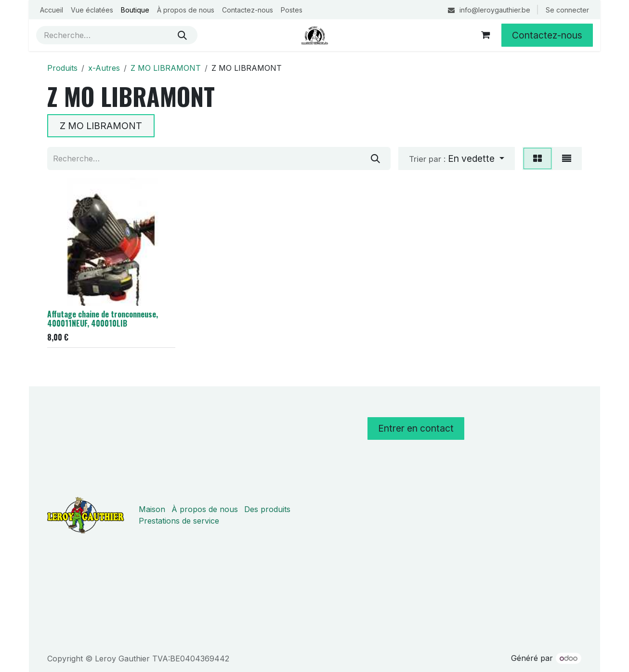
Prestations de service (179, 521)
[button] (457, 158)
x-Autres (104, 68)
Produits (62, 68)
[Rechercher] (182, 35)
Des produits (267, 509)
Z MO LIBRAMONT (166, 68)
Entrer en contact (416, 428)
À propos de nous (205, 509)
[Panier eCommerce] (485, 35)
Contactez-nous (547, 35)
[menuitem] (52, 10)
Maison (152, 509)
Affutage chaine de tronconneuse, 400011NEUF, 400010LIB (103, 319)
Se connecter (567, 10)
